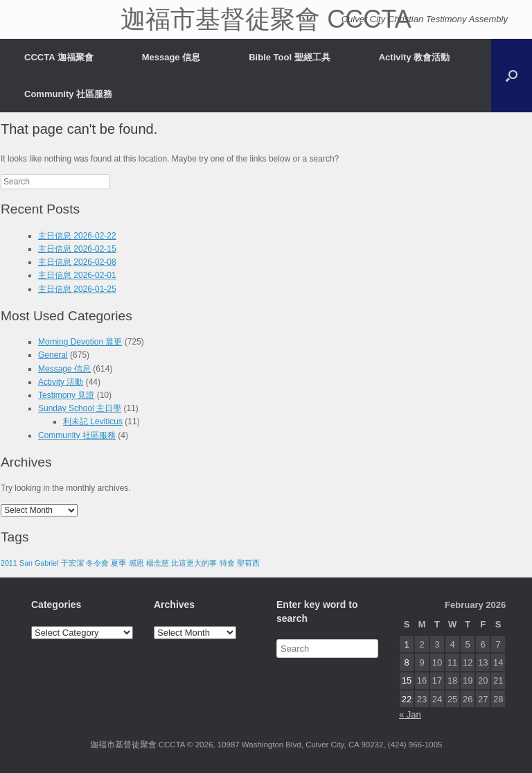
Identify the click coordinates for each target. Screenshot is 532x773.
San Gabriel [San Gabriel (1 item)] (39, 563)
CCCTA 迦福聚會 (59, 57)
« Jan (410, 714)
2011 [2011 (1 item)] (9, 563)
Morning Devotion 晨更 (80, 342)
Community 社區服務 (68, 94)
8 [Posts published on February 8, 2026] (406, 662)
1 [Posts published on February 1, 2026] (406, 644)
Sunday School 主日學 (80, 408)
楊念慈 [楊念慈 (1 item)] (158, 563)
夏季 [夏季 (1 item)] (118, 563)
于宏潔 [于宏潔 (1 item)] (72, 563)
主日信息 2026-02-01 (77, 275)
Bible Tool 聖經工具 (289, 57)
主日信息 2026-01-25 (77, 289)
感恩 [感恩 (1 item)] (136, 563)
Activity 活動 (61, 382)
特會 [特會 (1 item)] (227, 563)
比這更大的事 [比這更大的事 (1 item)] (194, 563)
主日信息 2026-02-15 (77, 249)
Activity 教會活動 (415, 57)
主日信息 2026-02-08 (77, 262)
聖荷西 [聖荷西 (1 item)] (248, 563)
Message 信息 (171, 57)
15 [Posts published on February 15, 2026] (407, 680)
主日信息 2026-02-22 (77, 236)
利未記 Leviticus (93, 422)
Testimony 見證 (66, 395)
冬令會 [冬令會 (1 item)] (97, 563)
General (53, 355)
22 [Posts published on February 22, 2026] (407, 699)
